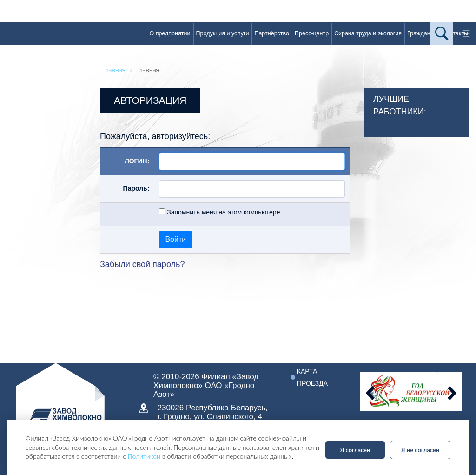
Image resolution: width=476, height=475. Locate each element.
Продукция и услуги (223, 33)
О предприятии (170, 33)
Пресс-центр (312, 33)
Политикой (144, 456)
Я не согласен (420, 450)
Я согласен (355, 450)
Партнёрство (272, 33)
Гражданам (422, 33)
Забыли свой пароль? (142, 264)
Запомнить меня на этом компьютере (222, 212)
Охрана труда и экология (368, 33)
